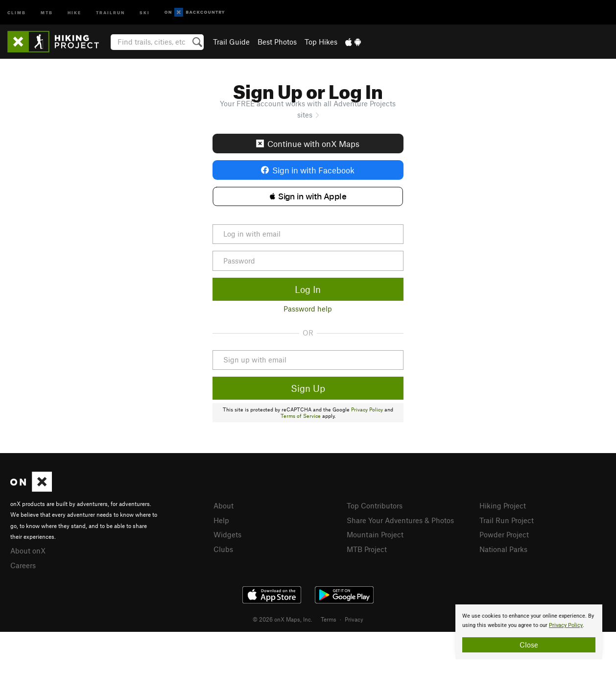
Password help (308, 309)
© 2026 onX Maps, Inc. (283, 619)
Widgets (227, 534)
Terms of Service (301, 416)
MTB (47, 12)
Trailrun (110, 12)
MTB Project (367, 549)
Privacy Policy (367, 409)
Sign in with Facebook (308, 170)
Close (529, 645)
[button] (308, 196)
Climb (17, 12)
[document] (529, 632)
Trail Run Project (507, 520)
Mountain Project (375, 534)
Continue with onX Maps (308, 144)
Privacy (354, 619)
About (224, 505)
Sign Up (308, 388)
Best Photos (277, 42)
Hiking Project (503, 505)
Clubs (223, 549)
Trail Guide (231, 42)
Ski (145, 12)
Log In (308, 289)
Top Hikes (321, 42)
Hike (74, 12)
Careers (23, 565)
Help (221, 520)
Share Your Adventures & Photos (400, 520)
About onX (28, 551)
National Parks (503, 549)
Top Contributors (375, 505)
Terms (329, 619)
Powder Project (504, 534)
